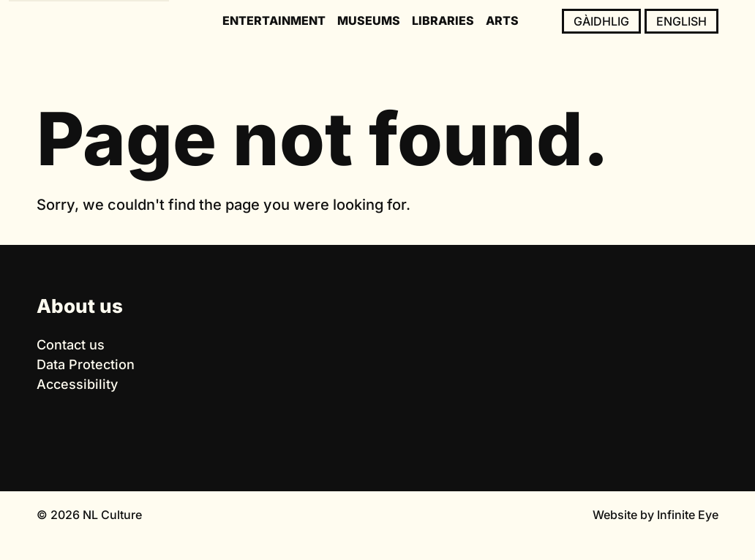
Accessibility (77, 384)
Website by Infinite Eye (656, 515)
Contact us (71, 345)
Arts (502, 20)
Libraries (443, 20)
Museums (369, 20)
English (681, 21)
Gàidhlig (601, 21)
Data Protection (86, 364)
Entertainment (274, 20)
